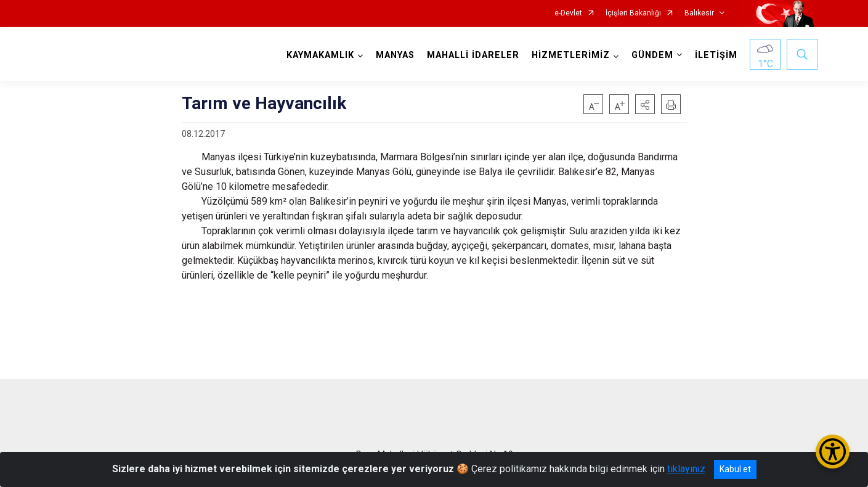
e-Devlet (568, 13)
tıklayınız (686, 469)
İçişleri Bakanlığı (633, 13)
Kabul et (735, 469)
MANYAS (395, 55)
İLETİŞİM (716, 55)
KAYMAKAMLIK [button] (320, 55)
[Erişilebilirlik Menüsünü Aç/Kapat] (833, 452)
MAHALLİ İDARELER (473, 55)
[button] (645, 104)
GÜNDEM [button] (652, 55)
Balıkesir (699, 13)
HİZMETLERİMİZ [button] (571, 55)
